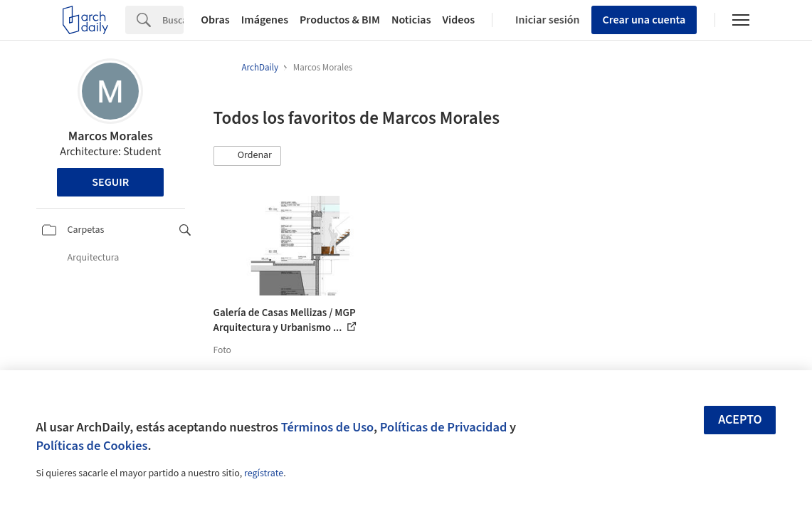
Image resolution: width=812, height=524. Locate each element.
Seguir (110, 182)
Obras (215, 20)
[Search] (173, 20)
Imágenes (265, 20)
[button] (248, 156)
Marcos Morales (111, 136)
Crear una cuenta (644, 20)
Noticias (411, 20)
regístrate (264, 473)
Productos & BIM (340, 20)
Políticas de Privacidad (444, 427)
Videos (459, 20)
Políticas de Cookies (92, 446)
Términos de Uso (327, 427)
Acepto (740, 420)
